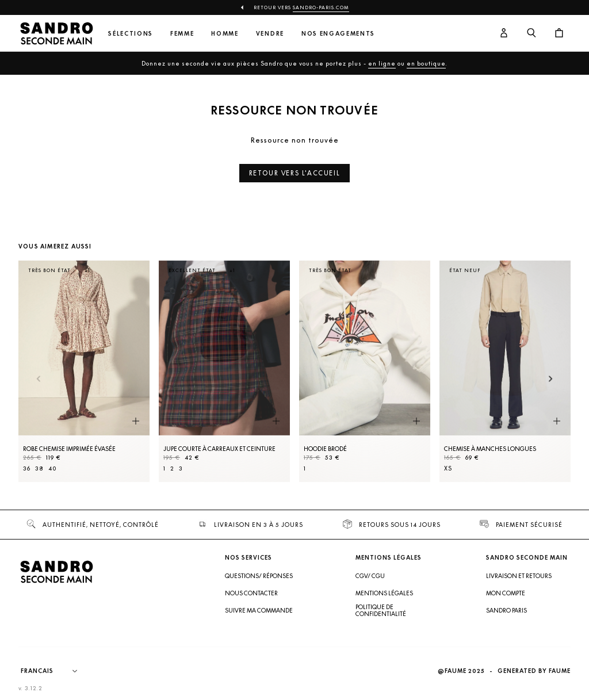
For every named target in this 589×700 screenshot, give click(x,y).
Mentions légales (384, 593)
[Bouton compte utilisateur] (504, 33)
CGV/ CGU (370, 576)
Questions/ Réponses (259, 576)
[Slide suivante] (551, 380)
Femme (182, 34)
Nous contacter (251, 593)
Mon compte (506, 593)
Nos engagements (338, 34)
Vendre (270, 34)
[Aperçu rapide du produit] (136, 422)
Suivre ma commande (259, 610)
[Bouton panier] (559, 33)
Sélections (131, 34)
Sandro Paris (506, 610)
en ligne (382, 63)
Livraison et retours (519, 576)
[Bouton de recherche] (531, 33)
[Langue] (55, 671)
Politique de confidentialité (381, 610)
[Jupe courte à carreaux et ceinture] (224, 371)
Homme (225, 34)
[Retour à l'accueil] (56, 33)
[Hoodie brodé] (365, 371)
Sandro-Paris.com (321, 7)
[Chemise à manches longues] (505, 371)
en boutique (426, 63)
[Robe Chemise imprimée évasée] (84, 371)
